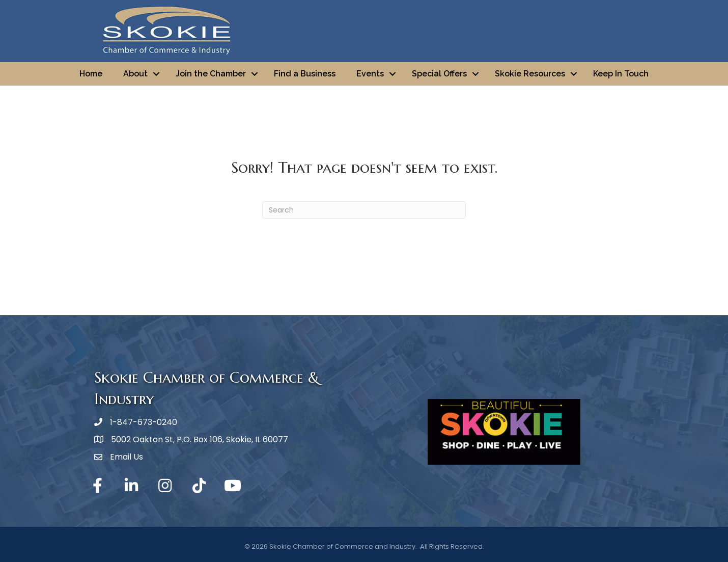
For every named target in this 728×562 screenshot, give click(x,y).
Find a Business (305, 74)
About (135, 74)
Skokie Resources (530, 74)
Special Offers (439, 74)
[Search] (364, 210)
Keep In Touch (621, 74)
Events (370, 74)
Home (91, 74)
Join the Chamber (211, 74)
